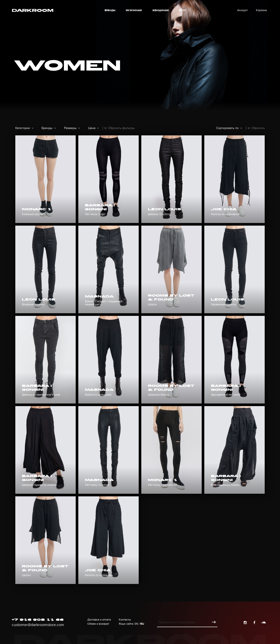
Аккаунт (242, 10)
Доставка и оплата (99, 620)
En (136, 624)
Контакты (125, 620)
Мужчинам (134, 10)
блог (183, 10)
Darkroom (33, 11)
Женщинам (160, 10)
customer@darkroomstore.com (38, 625)
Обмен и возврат (98, 624)
